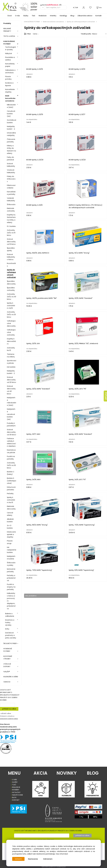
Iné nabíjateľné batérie (12, 550)
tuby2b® (7, 672)
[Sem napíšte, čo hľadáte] (56, 7)
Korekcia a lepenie (9, 84)
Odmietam (48, 859)
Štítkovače (11, 204)
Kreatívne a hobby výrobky (10, 623)
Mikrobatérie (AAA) (11, 106)
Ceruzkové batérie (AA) (11, 114)
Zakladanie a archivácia (10, 71)
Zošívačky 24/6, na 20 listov (11, 315)
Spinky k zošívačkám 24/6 (11, 306)
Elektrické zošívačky (11, 210)
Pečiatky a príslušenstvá (11, 578)
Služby (26, 16)
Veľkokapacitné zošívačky (11, 332)
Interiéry (53, 16)
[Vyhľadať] (42, 7)
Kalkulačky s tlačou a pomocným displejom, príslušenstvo (11, 601)
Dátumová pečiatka (11, 488)
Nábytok (9, 53)
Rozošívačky (11, 265)
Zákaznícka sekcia (85, 16)
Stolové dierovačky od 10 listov (11, 242)
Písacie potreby (8, 78)
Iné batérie (11, 367)
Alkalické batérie (10, 520)
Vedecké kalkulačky (11, 199)
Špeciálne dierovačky (11, 282)
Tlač (33, 16)
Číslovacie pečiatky (11, 140)
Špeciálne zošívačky (11, 289)
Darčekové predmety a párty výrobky (11, 635)
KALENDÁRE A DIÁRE (11, 677)
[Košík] (99, 8)
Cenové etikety (10, 514)
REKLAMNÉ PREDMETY (7, 30)
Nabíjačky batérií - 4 (11, 128)
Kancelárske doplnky (10, 91)
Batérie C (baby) (11, 473)
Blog (72, 16)
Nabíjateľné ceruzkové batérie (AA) (11, 414)
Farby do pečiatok (10, 158)
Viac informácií (62, 854)
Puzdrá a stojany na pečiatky (11, 587)
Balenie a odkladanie (10, 615)
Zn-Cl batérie (10, 527)
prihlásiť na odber (9, 709)
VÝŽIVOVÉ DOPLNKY (7, 665)
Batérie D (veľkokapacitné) (11, 481)
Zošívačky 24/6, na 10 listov (11, 233)
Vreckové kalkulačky (11, 171)
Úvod (10, 16)
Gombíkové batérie (12, 121)
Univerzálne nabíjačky (11, 134)
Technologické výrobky (11, 48)
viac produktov (32, 596)
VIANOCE (7, 682)
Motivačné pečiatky (11, 570)
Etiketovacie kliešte (11, 187)
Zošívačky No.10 (11, 349)
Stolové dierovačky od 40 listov (11, 390)
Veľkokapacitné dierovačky (11, 323)
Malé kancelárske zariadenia (10, 98)
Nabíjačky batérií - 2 (11, 372)
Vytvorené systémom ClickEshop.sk (54, 867)
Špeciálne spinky (11, 249)
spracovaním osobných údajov (9, 719)
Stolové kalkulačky (11, 165)
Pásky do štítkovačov (11, 179)
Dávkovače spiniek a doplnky (11, 534)
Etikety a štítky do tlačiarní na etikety (11, 149)
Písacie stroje (10, 542)
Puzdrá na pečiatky (11, 458)
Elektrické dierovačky (11, 508)
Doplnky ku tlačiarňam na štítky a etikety (11, 219)
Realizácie (43, 16)
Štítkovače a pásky (11, 564)
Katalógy (63, 16)
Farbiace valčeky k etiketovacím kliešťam (11, 442)
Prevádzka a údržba (10, 59)
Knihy (7, 629)
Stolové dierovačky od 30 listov (11, 432)
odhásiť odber (6, 713)
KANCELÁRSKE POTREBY (9, 43)
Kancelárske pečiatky (11, 193)
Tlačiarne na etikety (11, 355)
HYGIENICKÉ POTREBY (8, 650)
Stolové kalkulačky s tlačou (11, 257)
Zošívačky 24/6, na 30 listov (11, 465)
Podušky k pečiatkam (11, 424)
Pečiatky (10, 494)
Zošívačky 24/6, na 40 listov (11, 297)
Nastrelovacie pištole (11, 451)
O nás (17, 16)
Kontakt (99, 16)
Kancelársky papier (10, 65)
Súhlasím (18, 859)
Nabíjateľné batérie (11, 558)
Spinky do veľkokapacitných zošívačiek (11, 274)
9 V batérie (11, 226)
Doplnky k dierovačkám (11, 341)
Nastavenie (33, 859)
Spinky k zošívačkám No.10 (11, 500)
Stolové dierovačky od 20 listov (11, 380)
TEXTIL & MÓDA (9, 36)
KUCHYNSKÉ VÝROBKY (8, 658)
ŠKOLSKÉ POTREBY (10, 643)
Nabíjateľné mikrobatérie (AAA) (11, 401)
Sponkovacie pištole (12, 362)
